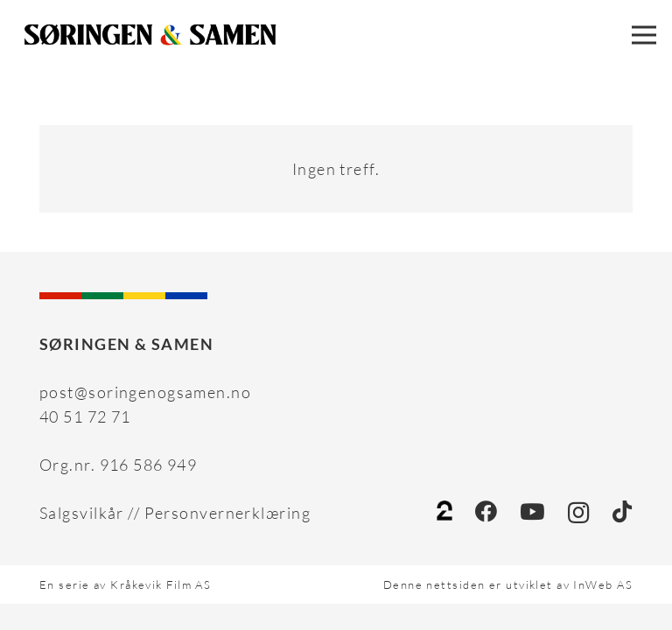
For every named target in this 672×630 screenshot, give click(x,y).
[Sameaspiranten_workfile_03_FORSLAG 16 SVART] (150, 35)
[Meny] (644, 35)
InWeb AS (603, 584)
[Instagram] (579, 513)
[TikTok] (623, 511)
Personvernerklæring (227, 513)
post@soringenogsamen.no (145, 392)
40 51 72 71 (85, 416)
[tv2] (444, 513)
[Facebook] (486, 511)
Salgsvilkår (82, 513)
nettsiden (455, 584)
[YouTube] (532, 511)
